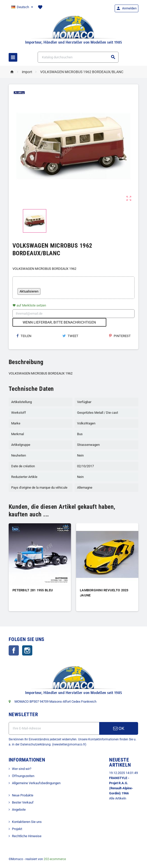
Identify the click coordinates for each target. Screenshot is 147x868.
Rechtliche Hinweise (27, 836)
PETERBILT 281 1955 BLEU (33, 590)
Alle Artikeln (118, 798)
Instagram (27, 650)
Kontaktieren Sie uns (27, 822)
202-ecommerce (55, 859)
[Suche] (78, 57)
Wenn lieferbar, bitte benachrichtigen (59, 322)
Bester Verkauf (23, 802)
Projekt (17, 829)
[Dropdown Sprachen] (22, 7)
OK (119, 728)
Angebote (19, 810)
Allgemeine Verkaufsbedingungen (36, 783)
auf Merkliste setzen (29, 305)
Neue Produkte (23, 795)
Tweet (70, 336)
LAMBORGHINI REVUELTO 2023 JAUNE (104, 593)
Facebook (14, 650)
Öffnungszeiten (23, 776)
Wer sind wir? (22, 769)
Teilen (24, 336)
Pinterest (120, 336)
